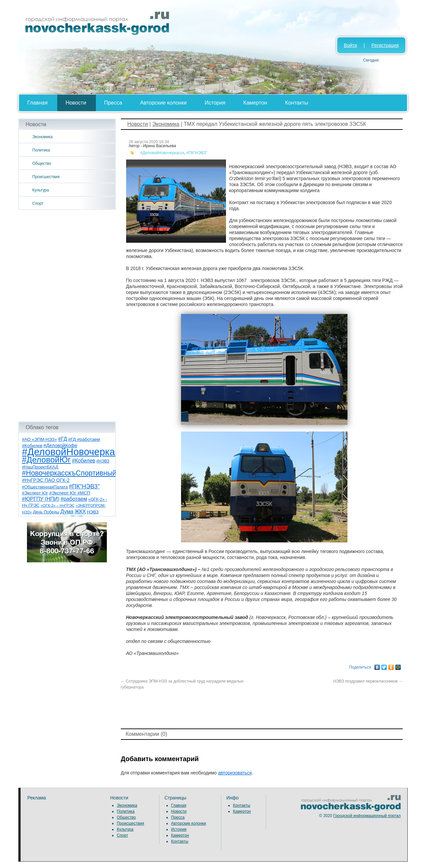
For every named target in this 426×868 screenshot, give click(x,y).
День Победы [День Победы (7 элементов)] (46, 512)
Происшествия (46, 177)
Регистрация (385, 45)
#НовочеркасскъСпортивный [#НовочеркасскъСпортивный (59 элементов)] (69, 473)
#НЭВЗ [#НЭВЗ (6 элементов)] (103, 461)
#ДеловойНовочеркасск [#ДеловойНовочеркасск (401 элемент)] (75, 452)
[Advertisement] (67, 316)
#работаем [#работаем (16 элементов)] (74, 499)
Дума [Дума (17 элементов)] (67, 511)
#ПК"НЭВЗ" (197, 153)
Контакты (297, 103)
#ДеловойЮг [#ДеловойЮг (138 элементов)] (46, 460)
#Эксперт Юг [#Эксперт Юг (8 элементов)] (35, 493)
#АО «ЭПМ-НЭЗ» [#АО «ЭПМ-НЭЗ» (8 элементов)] (39, 439)
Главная (37, 103)
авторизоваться (235, 773)
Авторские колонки (163, 103)
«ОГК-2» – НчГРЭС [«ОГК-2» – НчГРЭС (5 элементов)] (58, 505)
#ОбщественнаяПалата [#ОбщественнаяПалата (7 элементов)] (45, 487)
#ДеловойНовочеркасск (162, 153)
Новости (76, 103)
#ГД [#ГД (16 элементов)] (62, 439)
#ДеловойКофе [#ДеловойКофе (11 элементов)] (61, 445)
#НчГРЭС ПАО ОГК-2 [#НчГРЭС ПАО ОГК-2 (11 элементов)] (46, 480)
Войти (350, 45)
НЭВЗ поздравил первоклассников (368, 681)
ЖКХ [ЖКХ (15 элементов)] (80, 512)
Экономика (42, 137)
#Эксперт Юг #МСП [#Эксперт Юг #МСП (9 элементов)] (70, 493)
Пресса (113, 103)
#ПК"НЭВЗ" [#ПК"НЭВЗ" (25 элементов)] (84, 486)
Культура (41, 190)
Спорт (38, 203)
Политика (41, 150)
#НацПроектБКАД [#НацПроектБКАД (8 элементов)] (40, 467)
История (215, 103)
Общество (42, 163)
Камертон (255, 103)
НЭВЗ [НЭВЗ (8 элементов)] (93, 512)
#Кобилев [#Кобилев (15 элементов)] (84, 461)
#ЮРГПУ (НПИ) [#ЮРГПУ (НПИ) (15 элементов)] (41, 499)
